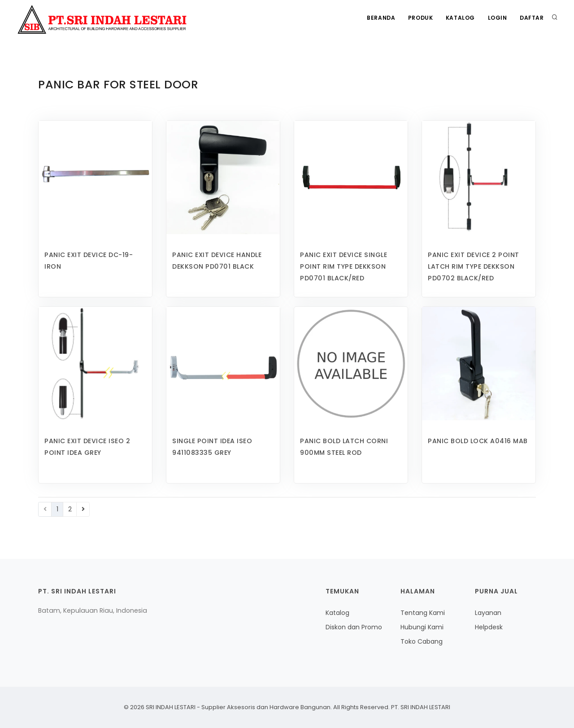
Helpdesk (489, 627)
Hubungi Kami (422, 627)
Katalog (459, 18)
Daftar (531, 18)
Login (496, 18)
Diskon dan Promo (354, 627)
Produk (418, 18)
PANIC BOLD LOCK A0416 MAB (478, 441)
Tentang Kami (423, 613)
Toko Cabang (422, 641)
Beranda (378, 18)
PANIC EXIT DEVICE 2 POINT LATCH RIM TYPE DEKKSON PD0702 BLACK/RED (474, 266)
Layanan (488, 613)
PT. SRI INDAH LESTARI (420, 707)
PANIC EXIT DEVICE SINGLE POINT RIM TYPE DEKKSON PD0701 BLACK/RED (344, 266)
